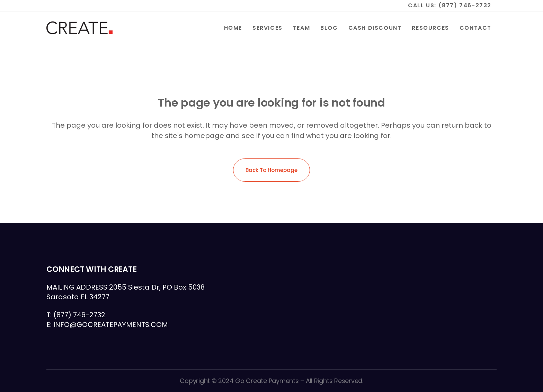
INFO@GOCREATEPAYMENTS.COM (111, 325)
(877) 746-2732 (465, 5)
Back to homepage (271, 170)
